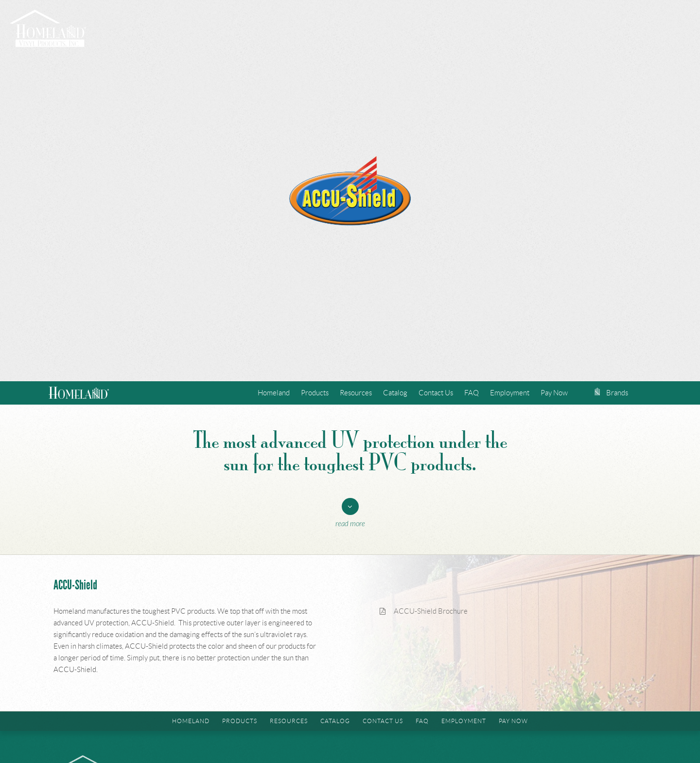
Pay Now (554, 393)
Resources (356, 393)
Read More (350, 524)
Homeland (274, 393)
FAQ (472, 393)
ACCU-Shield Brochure (424, 611)
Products (315, 393)
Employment (510, 393)
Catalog (395, 393)
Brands (612, 393)
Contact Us (436, 393)
